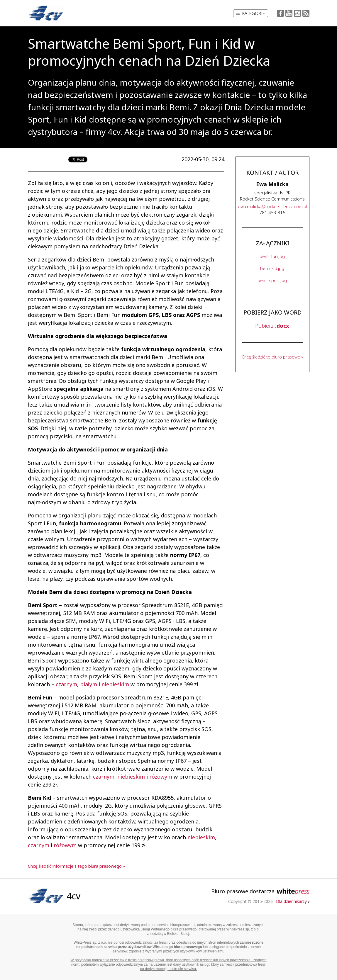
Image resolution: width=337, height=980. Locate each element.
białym (89, 684)
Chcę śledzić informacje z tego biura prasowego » (77, 866)
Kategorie (250, 13)
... (272, 206)
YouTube (289, 13)
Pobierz (272, 326)
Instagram (297, 13)
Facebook (280, 13)
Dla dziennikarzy (293, 901)
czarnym (66, 684)
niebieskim (115, 684)
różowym (161, 777)
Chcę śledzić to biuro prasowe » (272, 357)
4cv (73, 896)
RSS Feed (306, 13)
